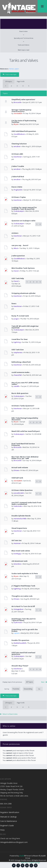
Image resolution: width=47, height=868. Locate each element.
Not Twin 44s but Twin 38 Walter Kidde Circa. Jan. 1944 (25, 458)
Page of (21, 81)
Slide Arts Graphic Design (30, 862)
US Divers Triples (19, 197)
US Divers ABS (17, 154)
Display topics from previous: (18, 682)
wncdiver (17, 146)
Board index (23, 31)
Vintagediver (19, 609)
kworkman (18, 157)
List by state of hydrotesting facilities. (24, 121)
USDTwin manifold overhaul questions (23, 653)
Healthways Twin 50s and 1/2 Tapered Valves (23, 620)
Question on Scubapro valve (23, 221)
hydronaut (18, 622)
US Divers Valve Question (22, 490)
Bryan (16, 124)
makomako (18, 506)
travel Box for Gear (20, 339)
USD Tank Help (18, 278)
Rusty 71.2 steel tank (20, 316)
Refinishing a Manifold (21, 362)
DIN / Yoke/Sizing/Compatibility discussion (25, 419)
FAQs (2, 830)
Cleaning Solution (19, 144)
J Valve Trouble (18, 166)
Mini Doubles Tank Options (23, 268)
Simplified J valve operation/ (23, 100)
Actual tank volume (20, 468)
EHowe (16, 470)
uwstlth (17, 386)
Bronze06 (17, 102)
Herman (12, 69)
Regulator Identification (10, 812)
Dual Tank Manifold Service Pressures (23, 444)
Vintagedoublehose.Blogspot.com (14, 842)
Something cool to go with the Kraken (25, 630)
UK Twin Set (17, 540)
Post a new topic (10, 74)
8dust (16, 248)
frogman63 (18, 190)
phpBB (22, 856)
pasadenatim (19, 493)
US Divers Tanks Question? (23, 406)
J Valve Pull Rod (18, 177)
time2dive (17, 564)
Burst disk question (20, 393)
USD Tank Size (18, 350)
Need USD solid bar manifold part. (26, 431)
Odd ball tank (17, 478)
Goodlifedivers (19, 134)
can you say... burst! (20, 245)
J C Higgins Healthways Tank (23, 586)
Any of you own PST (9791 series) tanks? (25, 383)
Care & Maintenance (9, 821)
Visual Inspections (19, 528)
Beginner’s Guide (7, 825)
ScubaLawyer (19, 211)
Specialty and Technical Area (24, 38)
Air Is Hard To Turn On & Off (23, 606)
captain (17, 69)
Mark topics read (24, 50)
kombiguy (17, 554)
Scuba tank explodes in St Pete (25, 573)
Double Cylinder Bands (21, 516)
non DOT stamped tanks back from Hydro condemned (26, 503)
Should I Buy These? (20, 666)
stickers (15, 233)
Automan (17, 543)
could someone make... (21, 372)
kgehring (17, 342)
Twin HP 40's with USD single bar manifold (25, 327)
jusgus (16, 319)
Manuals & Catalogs (8, 817)
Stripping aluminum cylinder (24, 293)
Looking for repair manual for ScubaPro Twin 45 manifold (24, 208)
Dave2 (16, 271)
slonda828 (18, 113)
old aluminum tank (19, 561)
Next (43, 682)
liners (14, 304)
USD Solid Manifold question (24, 131)
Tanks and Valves (23, 45)
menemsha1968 (20, 519)
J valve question (18, 256)
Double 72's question (20, 640)
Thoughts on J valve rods (22, 596)
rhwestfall (18, 375)
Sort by (19, 689)
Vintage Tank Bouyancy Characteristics (21, 111)
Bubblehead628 (20, 643)
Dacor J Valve (17, 187)
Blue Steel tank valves (21, 551)
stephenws (18, 352)
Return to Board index (10, 714)
